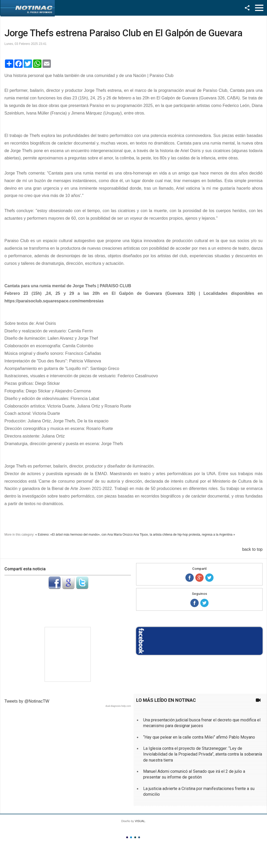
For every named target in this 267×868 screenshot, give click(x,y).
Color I (127, 837)
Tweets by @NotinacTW (27, 701)
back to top (252, 549)
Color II (131, 837)
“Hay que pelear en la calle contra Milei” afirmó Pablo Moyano (199, 737)
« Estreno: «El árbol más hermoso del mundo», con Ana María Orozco (84, 535)
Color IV (139, 837)
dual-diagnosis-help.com (118, 706)
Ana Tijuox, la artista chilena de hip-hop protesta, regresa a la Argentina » (184, 535)
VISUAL (140, 821)
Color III (135, 837)
